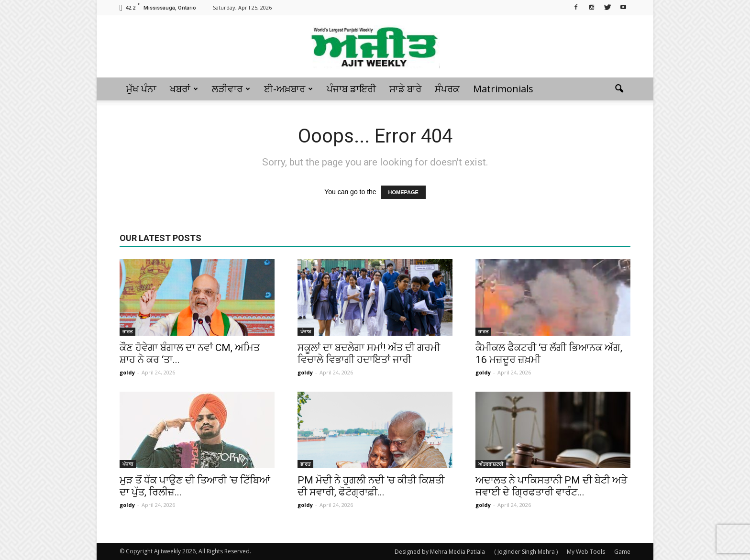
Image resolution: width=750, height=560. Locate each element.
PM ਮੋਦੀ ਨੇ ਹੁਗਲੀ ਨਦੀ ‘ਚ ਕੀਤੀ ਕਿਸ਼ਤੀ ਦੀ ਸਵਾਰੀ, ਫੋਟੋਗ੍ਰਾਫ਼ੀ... (371, 486)
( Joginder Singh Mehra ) (526, 552)
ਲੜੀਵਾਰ (231, 89)
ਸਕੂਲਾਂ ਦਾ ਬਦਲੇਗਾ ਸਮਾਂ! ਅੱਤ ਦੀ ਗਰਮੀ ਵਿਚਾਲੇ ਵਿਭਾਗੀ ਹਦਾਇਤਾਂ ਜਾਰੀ (369, 354)
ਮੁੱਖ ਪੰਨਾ (141, 89)
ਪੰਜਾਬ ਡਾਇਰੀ (351, 89)
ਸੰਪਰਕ (447, 89)
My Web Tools (586, 552)
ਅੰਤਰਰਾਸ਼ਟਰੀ (491, 464)
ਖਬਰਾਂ (184, 89)
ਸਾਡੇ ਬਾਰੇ (405, 89)
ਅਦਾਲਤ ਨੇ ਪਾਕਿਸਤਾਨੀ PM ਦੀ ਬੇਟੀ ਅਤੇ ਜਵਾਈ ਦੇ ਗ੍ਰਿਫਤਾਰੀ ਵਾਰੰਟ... (551, 486)
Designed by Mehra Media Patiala (440, 552)
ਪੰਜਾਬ (306, 331)
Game (622, 552)
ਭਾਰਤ (127, 331)
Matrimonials (503, 89)
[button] (619, 89)
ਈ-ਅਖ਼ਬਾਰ (288, 89)
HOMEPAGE (403, 192)
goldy (127, 372)
